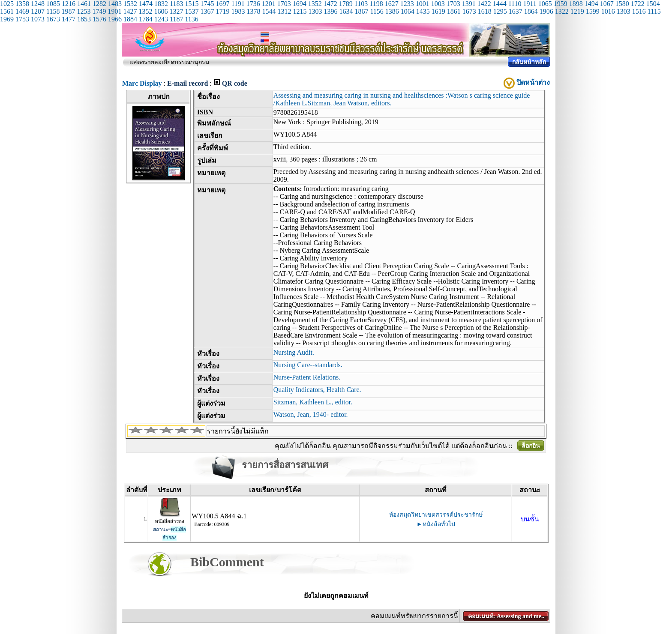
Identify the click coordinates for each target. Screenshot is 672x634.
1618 (485, 11)
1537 (192, 11)
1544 (269, 11)
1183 (176, 4)
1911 (529, 4)
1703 (284, 4)
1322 (562, 11)
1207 (38, 11)
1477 (69, 19)
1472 (330, 4)
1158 (53, 11)
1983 (238, 11)
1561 (7, 11)
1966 (115, 19)
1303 (315, 11)
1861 (454, 11)
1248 (38, 4)
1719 (222, 11)
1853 (84, 19)
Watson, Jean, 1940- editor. (311, 414)
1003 (438, 4)
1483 (115, 4)
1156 (376, 11)
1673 (469, 11)
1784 (146, 19)
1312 (284, 11)
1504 (653, 4)
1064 (408, 11)
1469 (22, 11)
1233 (407, 4)
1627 (392, 4)
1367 (207, 11)
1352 (315, 4)
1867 (361, 11)
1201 (269, 4)
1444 (500, 4)
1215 (300, 11)
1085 (53, 4)
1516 (639, 11)
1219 (577, 11)
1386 (392, 11)
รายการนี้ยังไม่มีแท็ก (238, 431)
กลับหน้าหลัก (529, 62)
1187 (176, 19)
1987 (68, 11)
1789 (346, 4)
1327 (176, 11)
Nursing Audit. (294, 352)
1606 (161, 11)
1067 (607, 4)
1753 (22, 19)
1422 (484, 4)
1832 (161, 4)
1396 (330, 11)
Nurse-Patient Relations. (307, 377)
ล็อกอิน (531, 446)
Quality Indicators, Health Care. (317, 390)
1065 (545, 4)
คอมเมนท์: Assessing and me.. (506, 616)
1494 (591, 4)
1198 (376, 4)
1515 (192, 4)
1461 (84, 4)
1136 (191, 19)
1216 (69, 4)
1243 (161, 19)
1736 (253, 4)
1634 (346, 11)
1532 (130, 4)
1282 (99, 4)
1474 (146, 4)
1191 (238, 4)
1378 (253, 11)
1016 (608, 11)
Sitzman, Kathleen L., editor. (313, 402)
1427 (130, 11)
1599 (593, 11)
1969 (7, 19)
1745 (207, 4)
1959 (561, 4)
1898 (576, 4)
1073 (38, 19)
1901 (114, 11)
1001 (423, 4)
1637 (516, 11)
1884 (130, 19)
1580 (622, 4)
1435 (423, 11)
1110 (515, 4)
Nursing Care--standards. (308, 365)
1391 (469, 4)
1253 (84, 11)
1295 (500, 11)
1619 (438, 11)
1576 (99, 19)
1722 (638, 4)
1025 (7, 4)
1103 (361, 4)
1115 (654, 11)
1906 (546, 11)
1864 (531, 11)
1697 (222, 4)
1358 (22, 4)
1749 (99, 11)
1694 (300, 4)
